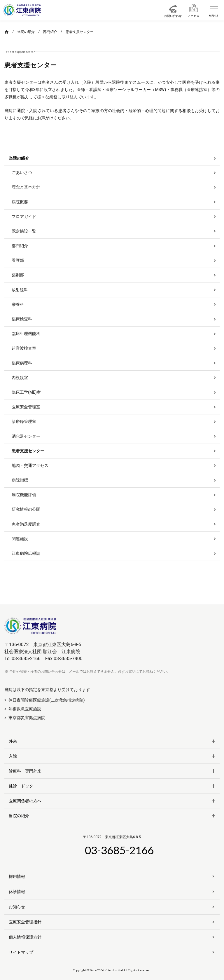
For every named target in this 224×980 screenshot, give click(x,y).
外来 (13, 741)
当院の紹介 (19, 816)
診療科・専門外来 (25, 771)
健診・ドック (21, 786)
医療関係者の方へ (25, 801)
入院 (13, 756)
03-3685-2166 (119, 850)
